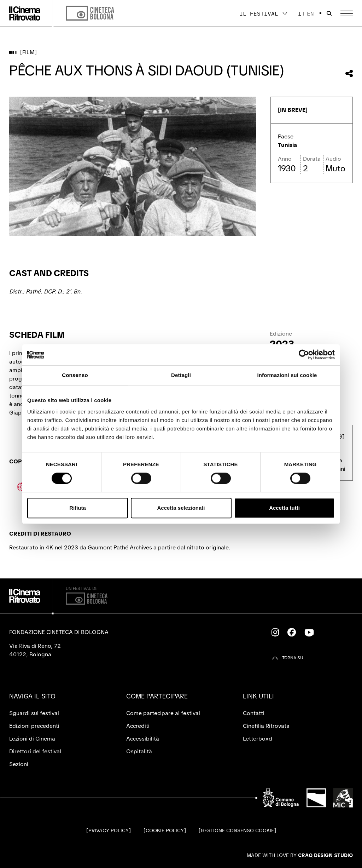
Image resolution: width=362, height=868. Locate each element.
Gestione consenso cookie (237, 830)
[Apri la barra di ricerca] (329, 13)
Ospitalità (139, 751)
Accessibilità (143, 739)
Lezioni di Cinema (32, 739)
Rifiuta (78, 508)
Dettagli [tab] (181, 375)
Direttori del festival (35, 751)
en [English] (310, 13)
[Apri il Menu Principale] (347, 13)
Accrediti (138, 726)
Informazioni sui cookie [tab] (287, 375)
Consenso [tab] (75, 375)
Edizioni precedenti (34, 726)
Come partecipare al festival (163, 713)
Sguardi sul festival (34, 713)
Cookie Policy (165, 830)
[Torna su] (287, 658)
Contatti (254, 713)
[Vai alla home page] (25, 13)
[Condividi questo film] (349, 73)
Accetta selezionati (181, 508)
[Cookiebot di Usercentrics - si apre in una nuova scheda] (304, 355)
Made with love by (300, 855)
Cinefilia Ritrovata (266, 726)
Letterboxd (258, 739)
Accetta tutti (284, 508)
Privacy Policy (109, 830)
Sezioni (19, 764)
